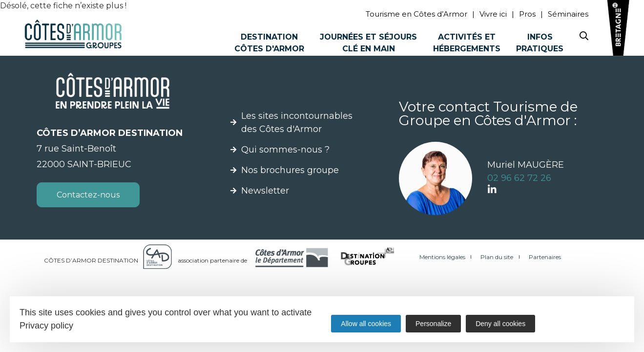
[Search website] (584, 38)
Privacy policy (46, 326)
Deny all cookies (500, 324)
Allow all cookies (366, 324)
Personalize (433, 324)
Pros (527, 14)
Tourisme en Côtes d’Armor (416, 14)
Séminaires (568, 14)
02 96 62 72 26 (519, 178)
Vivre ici (493, 14)
